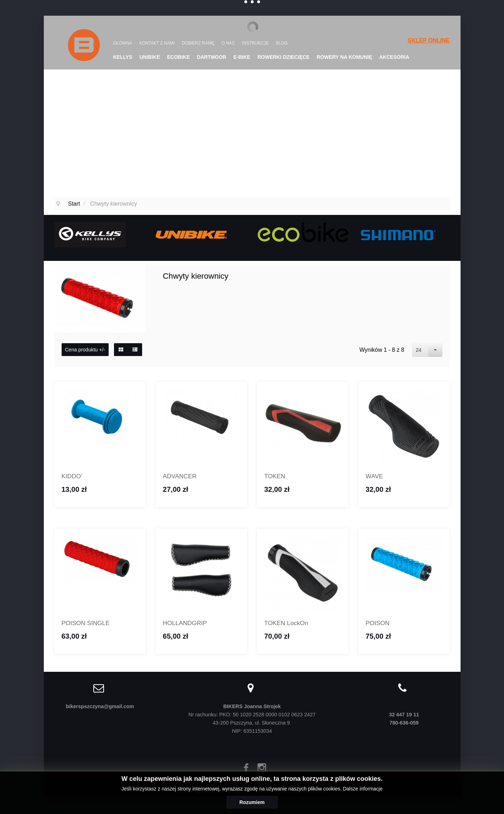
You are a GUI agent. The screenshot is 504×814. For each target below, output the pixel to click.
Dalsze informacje (363, 789)
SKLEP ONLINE (429, 40)
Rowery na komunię (344, 57)
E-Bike (242, 57)
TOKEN (276, 477)
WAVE (375, 477)
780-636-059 (404, 725)
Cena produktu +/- (85, 350)
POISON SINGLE (88, 624)
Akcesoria (394, 57)
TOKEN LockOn (289, 624)
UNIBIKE (150, 57)
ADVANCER (181, 477)
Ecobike (178, 57)
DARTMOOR (212, 57)
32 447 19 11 (404, 716)
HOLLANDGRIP (187, 624)
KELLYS (123, 57)
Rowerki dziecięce (284, 57)
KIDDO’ (73, 477)
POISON (379, 624)
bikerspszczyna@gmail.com (100, 708)
